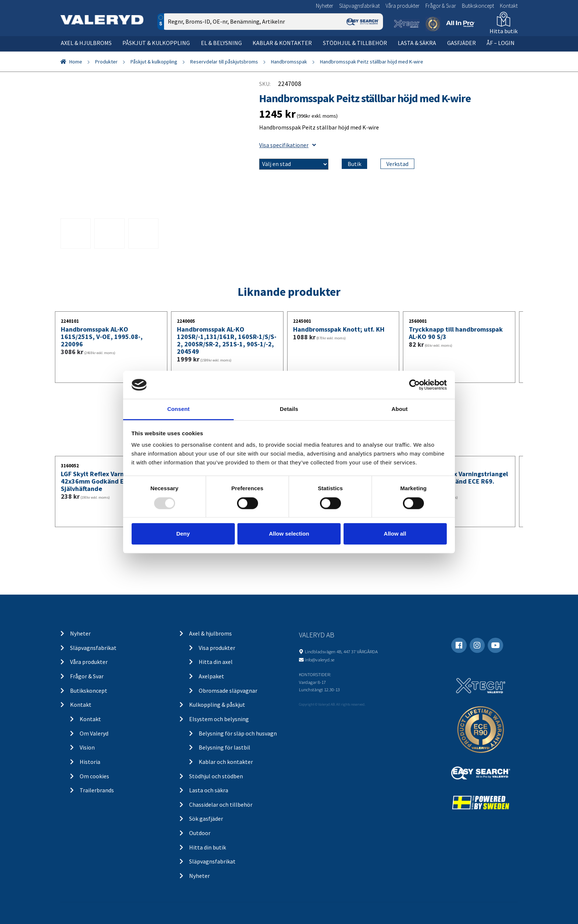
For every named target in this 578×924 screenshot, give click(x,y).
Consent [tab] (179, 409)
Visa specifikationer (288, 145)
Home (76, 62)
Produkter (106, 62)
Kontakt (509, 6)
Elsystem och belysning (219, 719)
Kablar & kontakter (282, 43)
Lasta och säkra (209, 790)
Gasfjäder (462, 43)
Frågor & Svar (441, 6)
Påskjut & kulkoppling (156, 43)
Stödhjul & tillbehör (355, 43)
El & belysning (221, 43)
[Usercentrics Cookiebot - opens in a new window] (415, 385)
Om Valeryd (94, 733)
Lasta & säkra (417, 43)
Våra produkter (403, 6)
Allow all (395, 534)
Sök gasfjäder (206, 819)
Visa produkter (217, 648)
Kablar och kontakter (226, 762)
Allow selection (289, 534)
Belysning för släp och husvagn (238, 733)
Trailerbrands (97, 790)
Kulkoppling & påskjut (217, 705)
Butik (354, 164)
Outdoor (200, 833)
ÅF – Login (501, 43)
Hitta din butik (208, 847)
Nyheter (325, 6)
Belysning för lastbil (224, 747)
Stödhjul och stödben (216, 776)
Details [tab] (289, 409)
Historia (90, 762)
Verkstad (397, 164)
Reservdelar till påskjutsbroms (224, 62)
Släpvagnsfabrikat (359, 6)
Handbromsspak (289, 62)
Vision (87, 747)
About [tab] (400, 409)
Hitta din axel (216, 662)
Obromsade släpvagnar (228, 691)
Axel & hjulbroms (86, 43)
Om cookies (94, 776)
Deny (183, 534)
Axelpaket (211, 676)
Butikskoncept (478, 6)
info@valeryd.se (320, 660)
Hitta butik (504, 31)
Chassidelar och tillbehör (221, 804)
